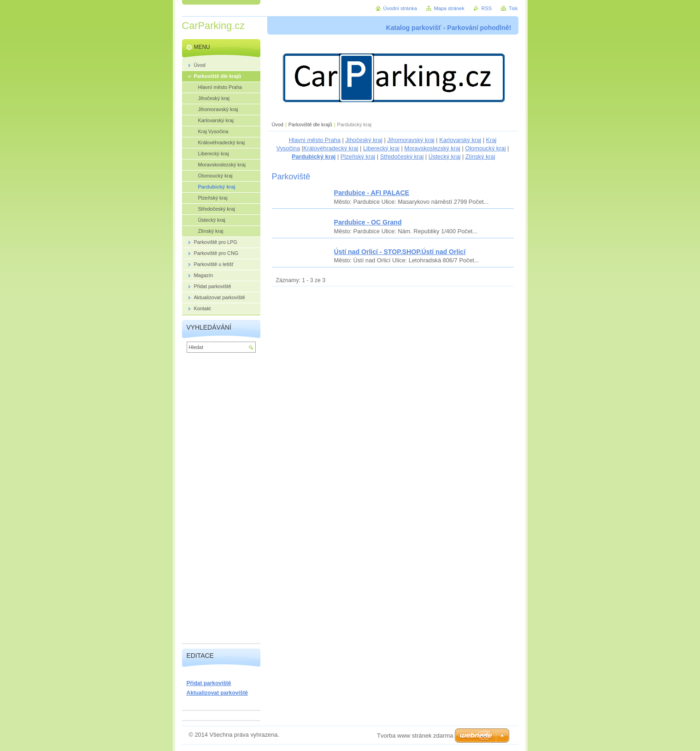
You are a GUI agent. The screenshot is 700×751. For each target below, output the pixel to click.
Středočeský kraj (402, 157)
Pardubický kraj (314, 157)
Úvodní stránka (400, 8)
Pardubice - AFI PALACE (372, 193)
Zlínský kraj (480, 157)
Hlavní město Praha (315, 140)
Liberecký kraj (381, 148)
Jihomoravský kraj (411, 140)
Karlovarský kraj (460, 140)
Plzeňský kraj (358, 157)
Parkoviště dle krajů (310, 124)
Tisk (513, 8)
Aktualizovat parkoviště (218, 693)
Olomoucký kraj (485, 148)
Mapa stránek (449, 8)
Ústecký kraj (445, 157)
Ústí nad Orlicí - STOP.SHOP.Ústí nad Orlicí (400, 252)
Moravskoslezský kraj (432, 148)
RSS (487, 8)
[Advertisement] (221, 500)
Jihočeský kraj (364, 140)
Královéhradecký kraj (331, 148)
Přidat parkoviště (209, 683)
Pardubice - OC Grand (368, 222)
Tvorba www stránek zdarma (415, 736)
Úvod (278, 124)
